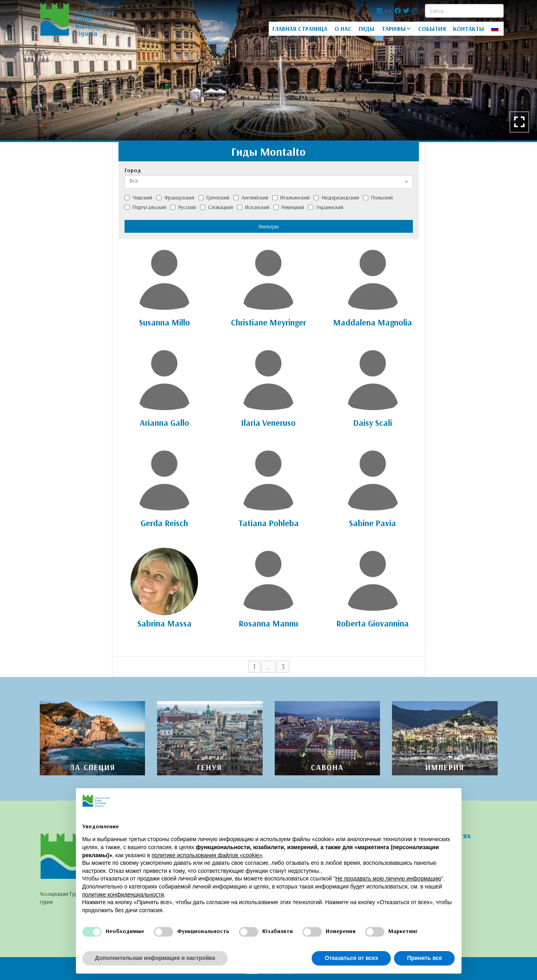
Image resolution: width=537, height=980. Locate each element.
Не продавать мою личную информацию (388, 878)
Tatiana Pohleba (268, 523)
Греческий (214, 197)
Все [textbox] (134, 181)
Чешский (138, 197)
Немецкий (289, 207)
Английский (251, 197)
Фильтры (268, 226)
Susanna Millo (164, 322)
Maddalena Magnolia (373, 322)
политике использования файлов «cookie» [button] (207, 855)
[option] (268, 70)
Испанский (253, 207)
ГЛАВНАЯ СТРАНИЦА (300, 29)
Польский (378, 197)
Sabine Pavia (373, 523)
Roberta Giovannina (373, 623)
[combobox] (269, 182)
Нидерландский (336, 197)
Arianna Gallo (164, 423)
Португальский (145, 207)
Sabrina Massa (164, 623)
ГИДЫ (367, 29)
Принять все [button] (424, 958)
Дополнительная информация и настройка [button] (155, 958)
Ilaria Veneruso (268, 423)
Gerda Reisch (164, 523)
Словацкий (216, 207)
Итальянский (291, 197)
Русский (183, 207)
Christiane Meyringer (268, 322)
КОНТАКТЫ (469, 29)
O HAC (343, 29)
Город (133, 170)
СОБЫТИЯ (432, 29)
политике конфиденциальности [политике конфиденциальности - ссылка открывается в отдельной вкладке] (123, 895)
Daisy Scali (373, 423)
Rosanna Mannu (268, 623)
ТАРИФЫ (394, 29)
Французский (175, 197)
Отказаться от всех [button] (351, 958)
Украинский (326, 207)
